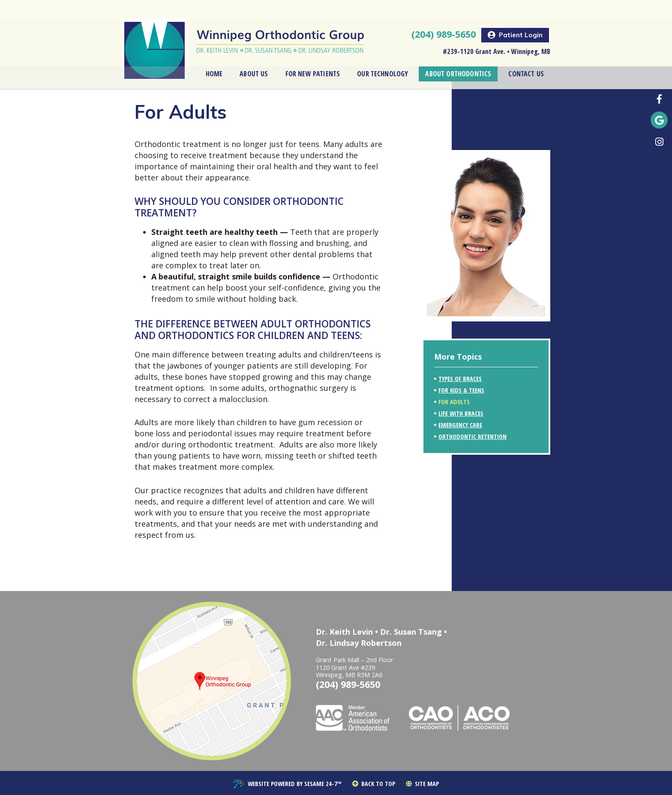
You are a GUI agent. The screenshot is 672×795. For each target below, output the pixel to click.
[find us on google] (659, 120)
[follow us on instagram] (659, 141)
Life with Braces (461, 413)
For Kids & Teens (461, 390)
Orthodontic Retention (472, 436)
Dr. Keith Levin (344, 632)
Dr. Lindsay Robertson (359, 643)
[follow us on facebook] (659, 99)
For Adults (454, 402)
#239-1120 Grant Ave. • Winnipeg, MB (496, 32)
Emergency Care (460, 425)
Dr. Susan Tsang (411, 632)
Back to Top (374, 784)
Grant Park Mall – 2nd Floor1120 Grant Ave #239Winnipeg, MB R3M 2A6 (354, 667)
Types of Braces (460, 379)
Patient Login (515, 16)
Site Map (422, 784)
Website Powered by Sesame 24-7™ (287, 784)
